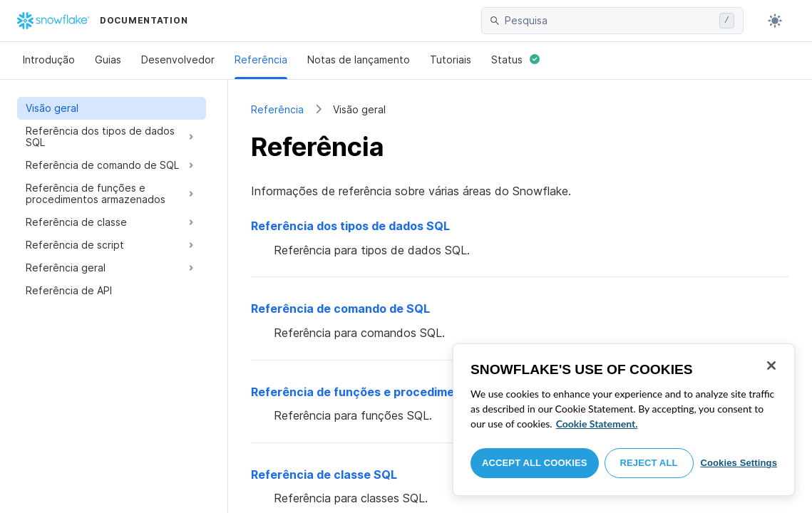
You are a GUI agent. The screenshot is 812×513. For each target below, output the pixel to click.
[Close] (771, 366)
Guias (108, 59)
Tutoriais (451, 59)
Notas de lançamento (359, 59)
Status (515, 59)
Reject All (649, 463)
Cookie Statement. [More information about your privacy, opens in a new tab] (597, 424)
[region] (624, 420)
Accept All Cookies (535, 463)
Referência (261, 59)
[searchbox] (609, 21)
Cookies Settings (739, 463)
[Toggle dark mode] (775, 21)
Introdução (49, 59)
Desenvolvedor (178, 59)
